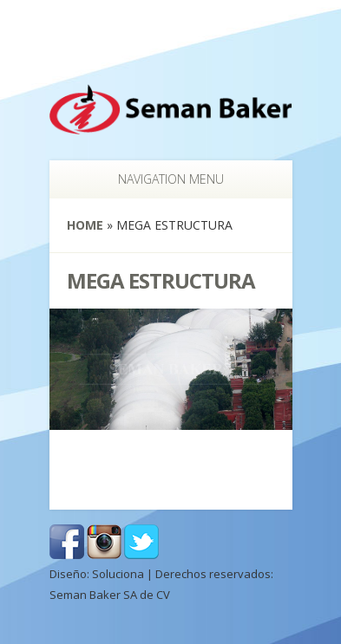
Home (85, 225)
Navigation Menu (162, 179)
